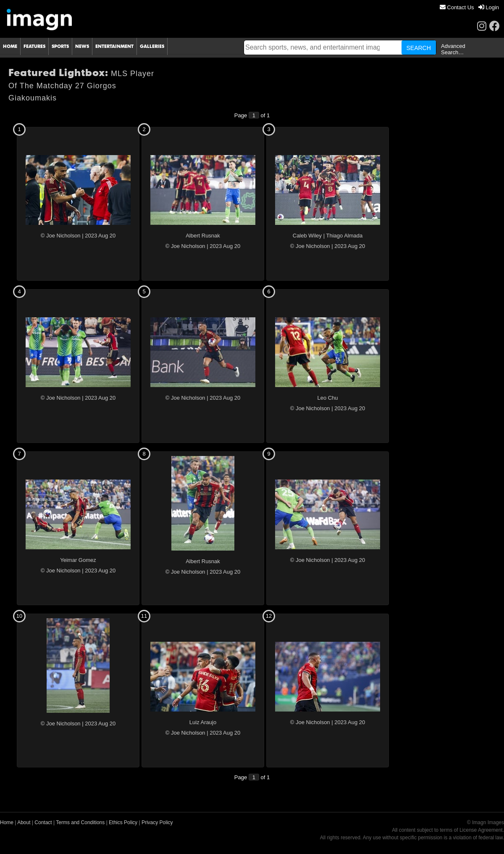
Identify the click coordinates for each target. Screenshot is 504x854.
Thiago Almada (345, 236)
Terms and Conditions (80, 822)
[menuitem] (457, 7)
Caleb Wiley (307, 236)
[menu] (469, 7)
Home (7, 822)
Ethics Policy (123, 822)
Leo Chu (327, 398)
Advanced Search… (453, 49)
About (24, 822)
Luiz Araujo (203, 722)
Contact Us (457, 7)
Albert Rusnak (203, 236)
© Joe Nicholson (61, 236)
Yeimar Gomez (78, 560)
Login (489, 7)
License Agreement (481, 830)
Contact (43, 822)
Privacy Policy (157, 822)
